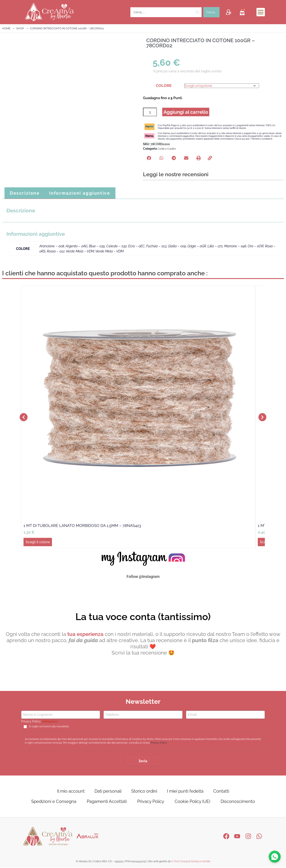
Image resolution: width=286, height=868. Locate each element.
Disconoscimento (238, 802)
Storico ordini (144, 792)
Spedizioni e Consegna (54, 802)
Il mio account (71, 792)
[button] (149, 158)
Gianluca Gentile (200, 862)
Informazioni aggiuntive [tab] (80, 194)
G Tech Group (180, 862)
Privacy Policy (159, 743)
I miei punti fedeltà (185, 792)
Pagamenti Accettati (107, 802)
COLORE (164, 86)
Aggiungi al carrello (186, 112)
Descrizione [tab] (25, 194)
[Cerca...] (211, 12)
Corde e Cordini (167, 149)
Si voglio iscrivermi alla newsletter (49, 727)
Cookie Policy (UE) (192, 802)
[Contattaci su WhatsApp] (274, 856)
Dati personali (108, 792)
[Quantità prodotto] (150, 112)
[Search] (166, 12)
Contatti (221, 792)
